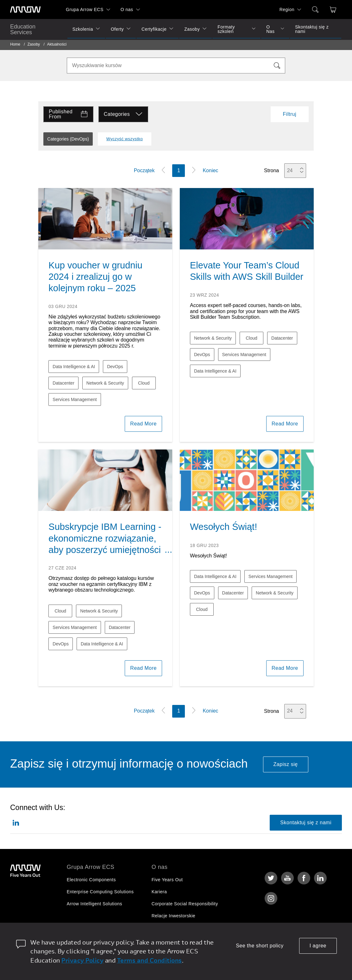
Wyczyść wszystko (125, 139)
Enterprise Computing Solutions (100, 892)
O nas (127, 9)
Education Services (23, 29)
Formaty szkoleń (226, 29)
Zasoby (192, 29)
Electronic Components (91, 880)
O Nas (270, 29)
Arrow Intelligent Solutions (94, 904)
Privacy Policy (82, 960)
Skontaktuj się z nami (312, 29)
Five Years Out (167, 880)
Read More (143, 424)
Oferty (117, 29)
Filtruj (290, 114)
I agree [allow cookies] (318, 946)
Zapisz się (286, 764)
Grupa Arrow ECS (85, 9)
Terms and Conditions (150, 960)
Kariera (159, 892)
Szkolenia (83, 29)
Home (15, 44)
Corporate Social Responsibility (185, 904)
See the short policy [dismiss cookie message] (260, 946)
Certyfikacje (154, 29)
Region (287, 9)
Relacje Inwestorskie (173, 916)
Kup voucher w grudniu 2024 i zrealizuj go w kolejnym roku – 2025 (95, 277)
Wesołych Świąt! (223, 527)
